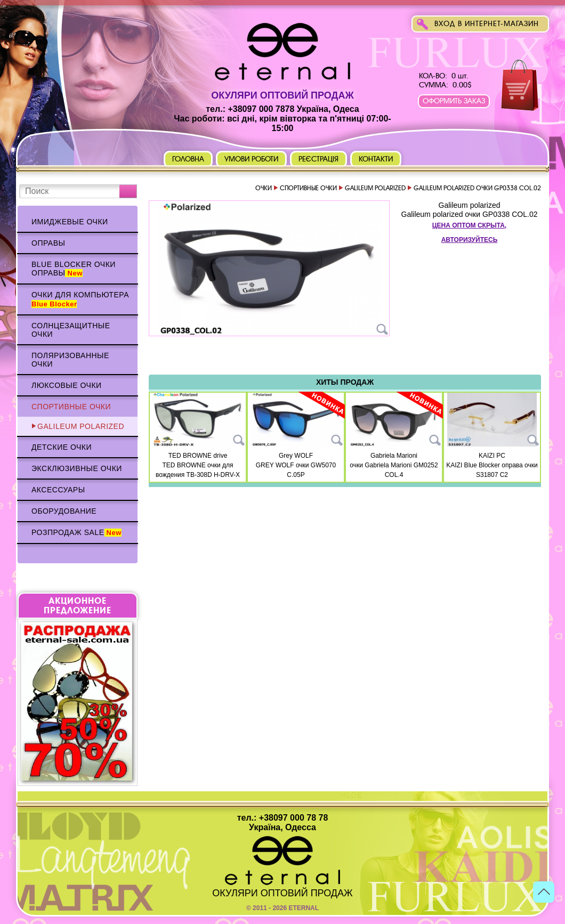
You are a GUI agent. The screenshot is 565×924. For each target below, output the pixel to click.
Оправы (48, 243)
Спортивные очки (71, 407)
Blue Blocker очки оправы (74, 269)
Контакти (376, 159)
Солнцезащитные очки (71, 330)
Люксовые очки (67, 385)
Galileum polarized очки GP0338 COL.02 (470, 214)
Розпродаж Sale (76, 532)
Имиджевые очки (70, 222)
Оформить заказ (454, 101)
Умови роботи (251, 159)
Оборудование (64, 511)
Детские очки (62, 447)
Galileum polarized (81, 426)
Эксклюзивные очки (77, 468)
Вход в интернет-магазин (487, 24)
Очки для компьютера (80, 299)
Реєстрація (319, 159)
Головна (188, 159)
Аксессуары (58, 490)
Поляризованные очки (70, 360)
